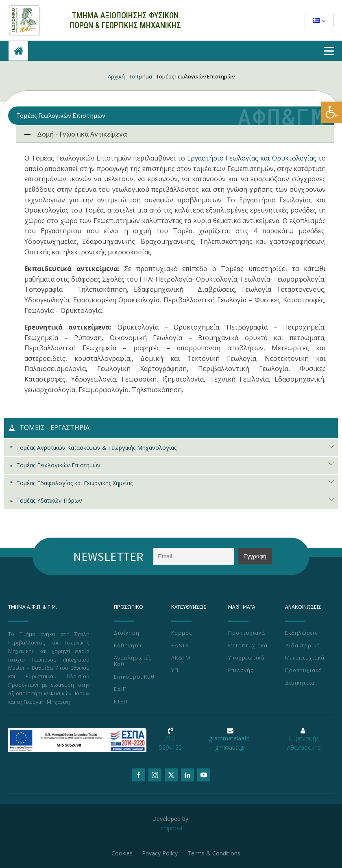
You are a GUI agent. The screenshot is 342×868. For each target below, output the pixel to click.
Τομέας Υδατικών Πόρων (49, 500)
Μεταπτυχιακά (248, 646)
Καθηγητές (129, 646)
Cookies (122, 853)
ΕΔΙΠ (120, 689)
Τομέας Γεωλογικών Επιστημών (58, 465)
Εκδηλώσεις (302, 633)
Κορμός (182, 633)
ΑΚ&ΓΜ (181, 658)
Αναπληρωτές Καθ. (133, 661)
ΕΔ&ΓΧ (180, 646)
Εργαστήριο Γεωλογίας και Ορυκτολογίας (252, 158)
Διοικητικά (300, 683)
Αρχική (116, 76)
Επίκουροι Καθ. (135, 677)
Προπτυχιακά (247, 633)
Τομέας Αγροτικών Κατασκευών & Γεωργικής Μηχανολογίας (96, 448)
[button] (331, 112)
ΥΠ (175, 671)
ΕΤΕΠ (121, 702)
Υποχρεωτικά (246, 658)
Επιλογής (241, 671)
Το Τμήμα (141, 76)
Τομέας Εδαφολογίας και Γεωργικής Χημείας (74, 483)
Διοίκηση (127, 633)
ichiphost (171, 828)
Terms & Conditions (214, 853)
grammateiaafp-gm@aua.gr (230, 743)
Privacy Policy (160, 853)
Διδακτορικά (303, 646)
